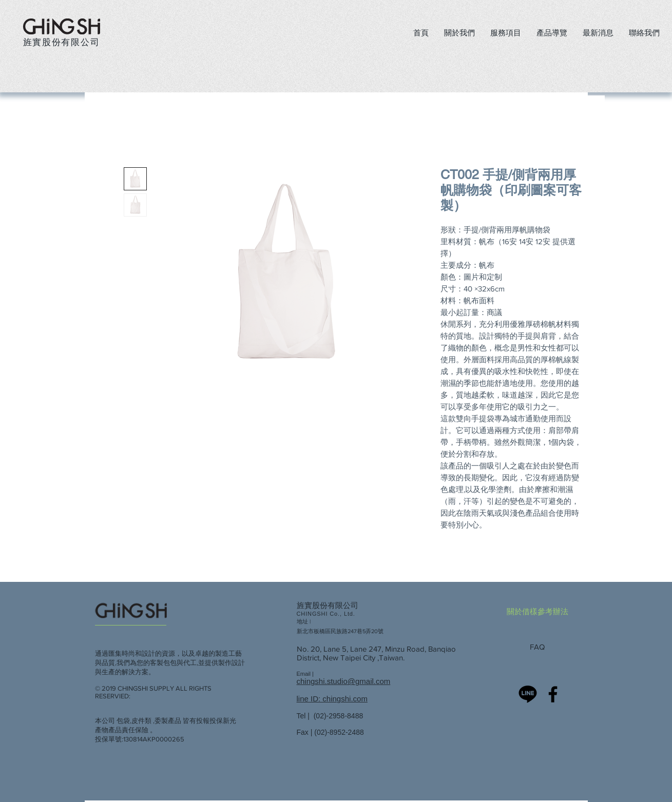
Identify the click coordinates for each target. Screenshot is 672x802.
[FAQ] (541, 647)
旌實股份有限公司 (62, 42)
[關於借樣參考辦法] (541, 611)
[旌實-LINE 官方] (528, 694)
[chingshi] (553, 694)
